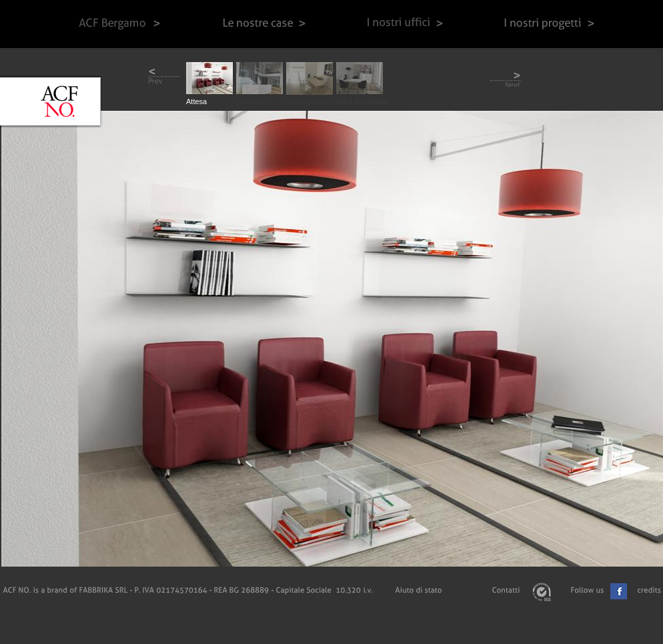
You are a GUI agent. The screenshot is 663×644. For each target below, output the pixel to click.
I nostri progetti (552, 24)
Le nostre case (264, 24)
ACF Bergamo (118, 24)
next (505, 78)
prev (164, 78)
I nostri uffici (405, 24)
